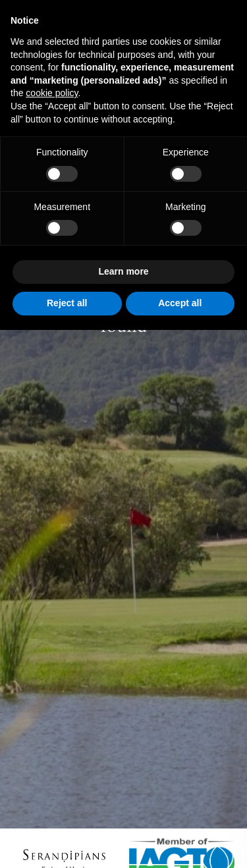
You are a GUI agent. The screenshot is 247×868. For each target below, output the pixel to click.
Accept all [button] (180, 303)
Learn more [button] (123, 271)
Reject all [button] (67, 303)
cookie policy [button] (52, 93)
